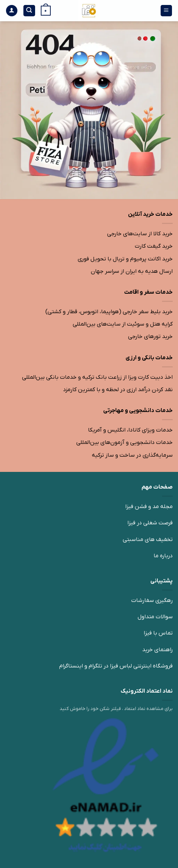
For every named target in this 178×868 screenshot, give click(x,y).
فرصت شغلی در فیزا (150, 523)
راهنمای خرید (157, 650)
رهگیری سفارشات (152, 601)
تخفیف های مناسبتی (148, 540)
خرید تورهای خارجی (150, 337)
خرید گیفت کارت (154, 246)
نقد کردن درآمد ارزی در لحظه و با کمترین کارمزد (118, 390)
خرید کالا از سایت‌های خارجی (140, 234)
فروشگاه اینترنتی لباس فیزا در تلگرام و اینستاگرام (116, 666)
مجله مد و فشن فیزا (149, 507)
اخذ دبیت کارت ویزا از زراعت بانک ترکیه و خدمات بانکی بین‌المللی (97, 377)
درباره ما (163, 556)
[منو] (166, 11)
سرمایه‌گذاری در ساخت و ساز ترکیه (132, 455)
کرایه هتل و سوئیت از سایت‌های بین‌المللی (123, 324)
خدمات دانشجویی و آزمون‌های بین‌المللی (124, 443)
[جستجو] (29, 11)
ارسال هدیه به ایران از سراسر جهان (132, 271)
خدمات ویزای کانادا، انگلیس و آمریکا (130, 430)
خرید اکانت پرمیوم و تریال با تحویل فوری (125, 259)
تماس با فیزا (158, 633)
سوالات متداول (155, 617)
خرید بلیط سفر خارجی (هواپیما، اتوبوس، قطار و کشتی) (109, 312)
